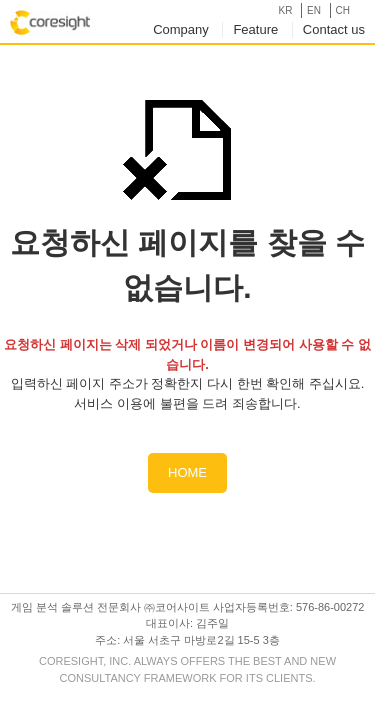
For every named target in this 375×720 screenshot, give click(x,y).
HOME (187, 472)
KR (285, 10)
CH (343, 10)
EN (314, 10)
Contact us (334, 29)
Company (181, 29)
